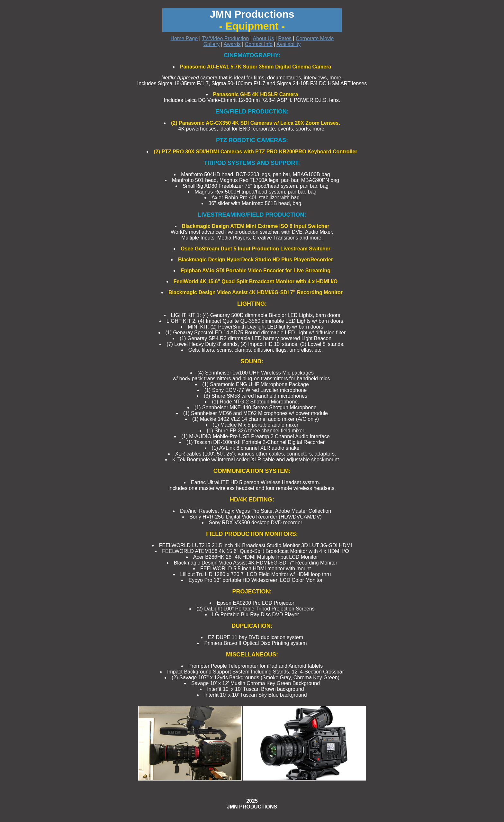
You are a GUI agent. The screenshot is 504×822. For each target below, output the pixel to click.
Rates (285, 38)
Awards (232, 44)
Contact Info (259, 44)
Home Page (184, 38)
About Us (263, 38)
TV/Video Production (225, 38)
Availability (288, 44)
